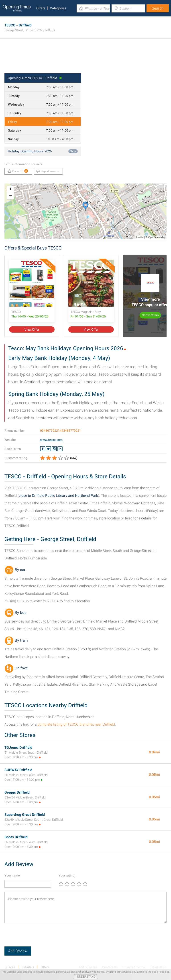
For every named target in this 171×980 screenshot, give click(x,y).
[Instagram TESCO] (54, 449)
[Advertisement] (85, 59)
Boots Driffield (16, 837)
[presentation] (38, 938)
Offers (41, 8)
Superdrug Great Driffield (25, 815)
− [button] (11, 196)
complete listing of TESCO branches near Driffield (76, 724)
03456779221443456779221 (61, 431)
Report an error (48, 171)
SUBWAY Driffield (18, 770)
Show (73, 151)
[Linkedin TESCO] (60, 449)
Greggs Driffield (17, 792)
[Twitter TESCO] (48, 449)
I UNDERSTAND (85, 977)
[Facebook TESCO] (43, 449)
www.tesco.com (51, 440)
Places (10, 967)
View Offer (32, 329)
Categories (58, 8)
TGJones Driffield (18, 747)
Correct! (18, 171)
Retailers (28, 967)
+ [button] (11, 190)
